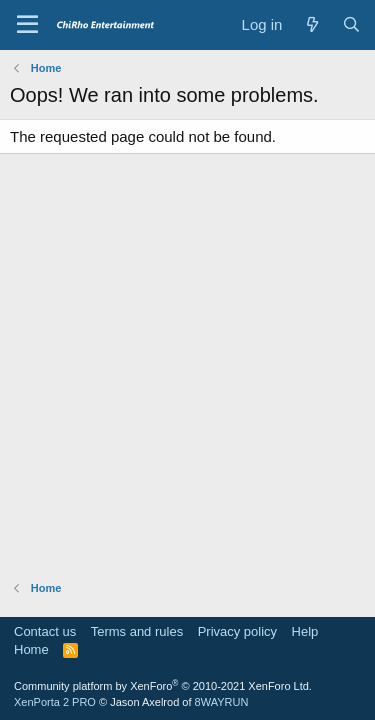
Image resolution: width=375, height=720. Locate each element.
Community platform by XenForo (163, 686)
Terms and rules (137, 631)
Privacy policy (237, 631)
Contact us (45, 631)
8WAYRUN (222, 702)
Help (305, 631)
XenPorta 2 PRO (55, 702)
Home (31, 649)
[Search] (351, 24)
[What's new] (311, 24)
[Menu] (27, 25)
